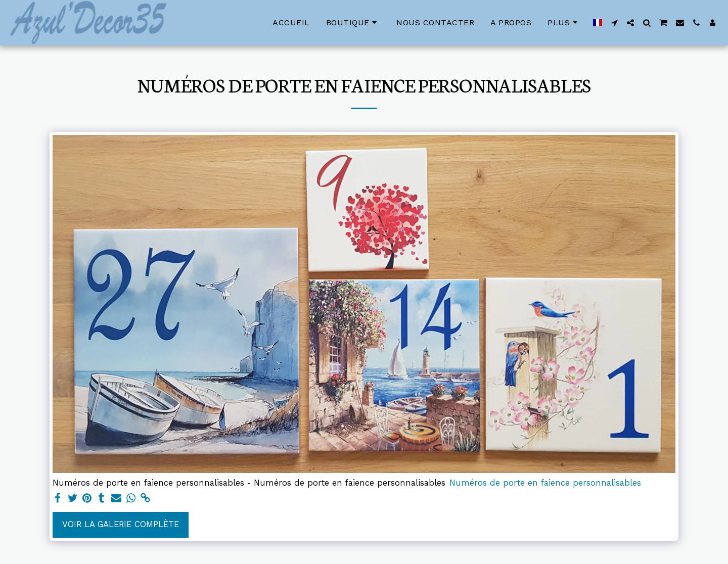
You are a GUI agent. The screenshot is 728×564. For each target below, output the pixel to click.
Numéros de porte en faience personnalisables (545, 483)
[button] (614, 23)
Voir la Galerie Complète (121, 524)
